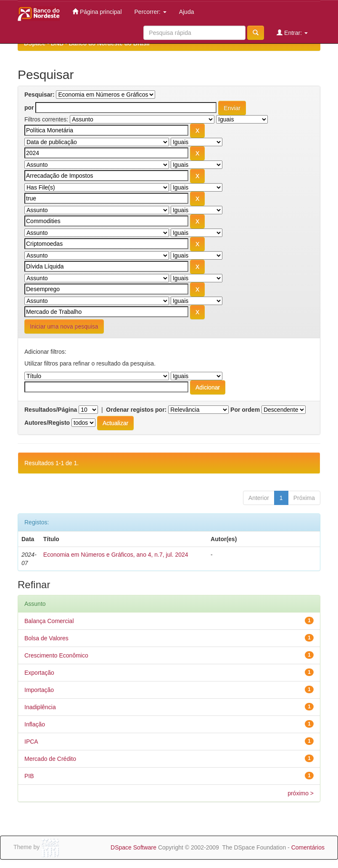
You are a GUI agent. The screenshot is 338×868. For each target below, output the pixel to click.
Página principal (97, 12)
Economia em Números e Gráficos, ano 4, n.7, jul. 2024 (116, 555)
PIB (29, 776)
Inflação (35, 724)
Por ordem (245, 410)
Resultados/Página (51, 410)
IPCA (31, 742)
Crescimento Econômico (56, 655)
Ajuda (187, 12)
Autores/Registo (47, 423)
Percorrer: (151, 12)
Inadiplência (40, 707)
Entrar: (292, 33)
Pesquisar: (40, 95)
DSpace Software (133, 847)
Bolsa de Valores (46, 638)
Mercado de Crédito (50, 759)
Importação (39, 690)
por (29, 108)
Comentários (308, 847)
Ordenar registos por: (136, 410)
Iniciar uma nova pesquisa (64, 326)
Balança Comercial (49, 621)
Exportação (39, 673)
